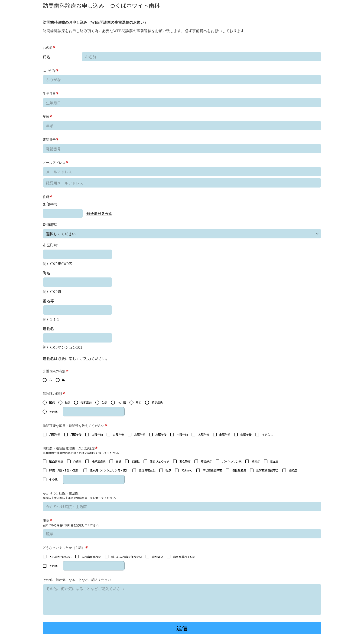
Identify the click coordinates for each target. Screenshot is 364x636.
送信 (182, 628)
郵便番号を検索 (99, 213)
